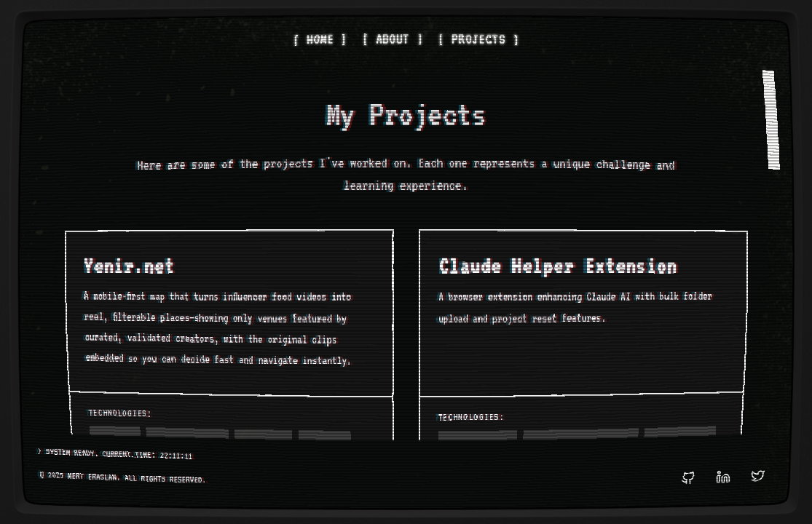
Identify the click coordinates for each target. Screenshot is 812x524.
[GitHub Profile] (682, 469)
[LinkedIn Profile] (717, 469)
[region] (406, 251)
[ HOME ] (323, 52)
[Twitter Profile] (752, 469)
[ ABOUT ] (393, 52)
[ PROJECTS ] (476, 52)
